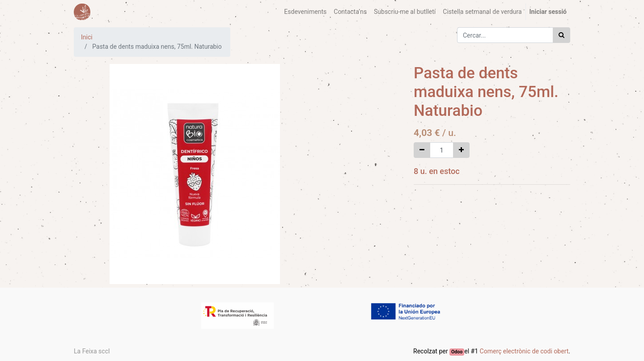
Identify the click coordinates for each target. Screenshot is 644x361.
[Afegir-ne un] (461, 150)
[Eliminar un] (422, 150)
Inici (87, 37)
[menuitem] (305, 12)
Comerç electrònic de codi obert (524, 351)
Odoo (457, 352)
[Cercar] (561, 35)
